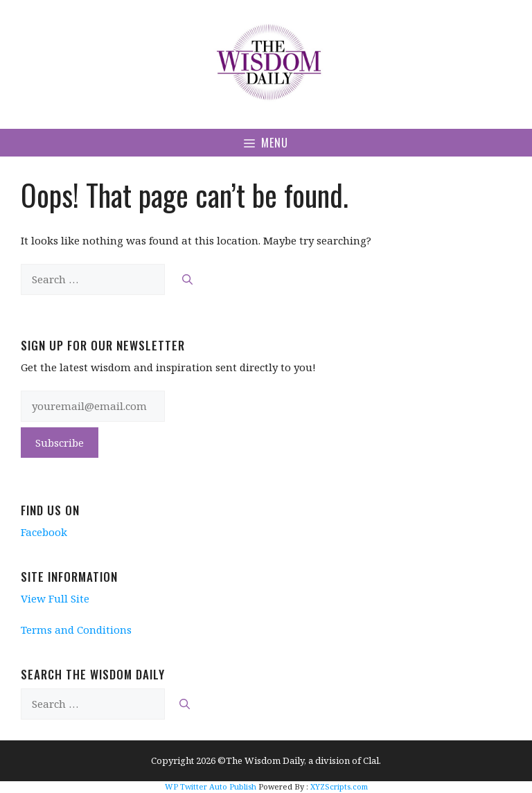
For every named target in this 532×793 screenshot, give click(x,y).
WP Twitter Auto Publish (211, 786)
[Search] (187, 279)
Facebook (44, 532)
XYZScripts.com (339, 786)
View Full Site (55, 598)
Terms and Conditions (76, 630)
